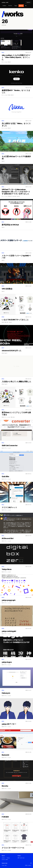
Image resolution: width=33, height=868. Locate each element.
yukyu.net (5, 2)
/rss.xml (4, 865)
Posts (10, 6)
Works (21, 6)
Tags (16, 6)
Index (4, 6)
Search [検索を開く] (28, 2)
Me (26, 6)
